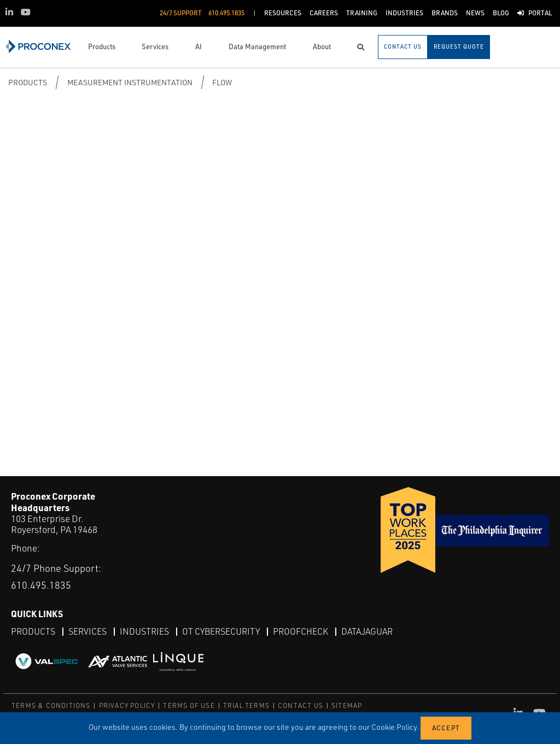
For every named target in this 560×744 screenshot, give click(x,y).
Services (87, 631)
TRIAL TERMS (246, 705)
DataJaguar (367, 631)
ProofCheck (301, 631)
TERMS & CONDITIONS (51, 705)
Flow (222, 82)
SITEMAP (347, 705)
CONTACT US (301, 705)
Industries (144, 631)
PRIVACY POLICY (127, 705)
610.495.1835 (41, 585)
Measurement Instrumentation (130, 82)
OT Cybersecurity (221, 631)
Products (28, 82)
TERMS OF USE (189, 705)
